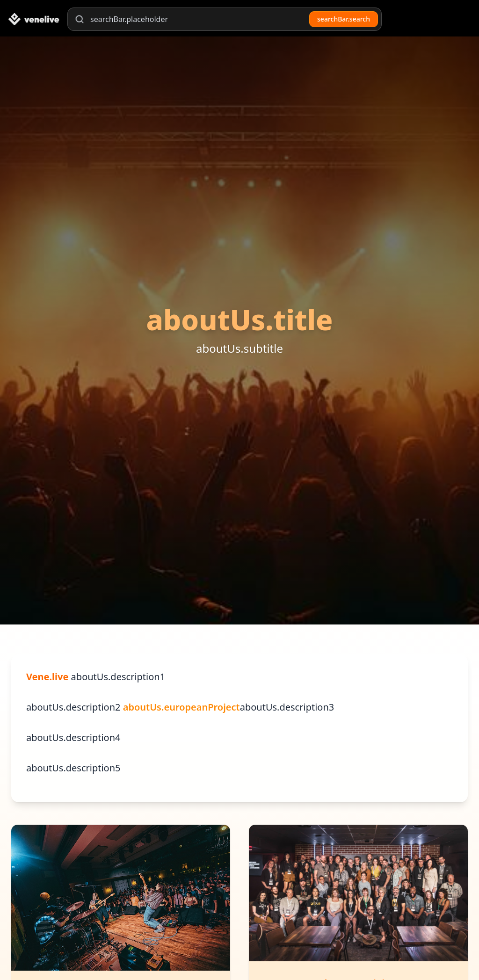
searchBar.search (344, 19)
